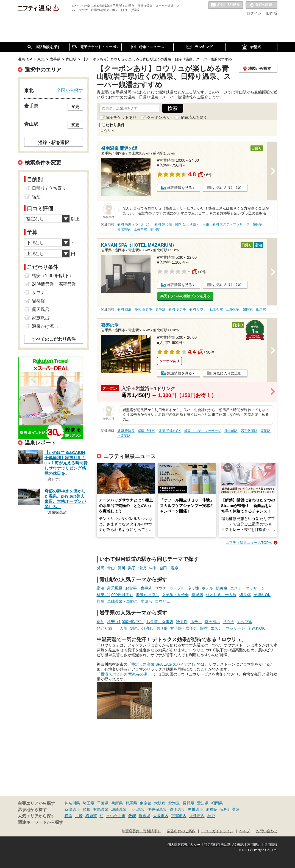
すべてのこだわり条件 (54, 339)
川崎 (79, 816)
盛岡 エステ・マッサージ (231, 224)
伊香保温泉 (157, 809)
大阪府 (160, 803)
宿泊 (101, 588)
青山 (111, 568)
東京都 (146, 803)
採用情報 (271, 845)
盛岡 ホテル (177, 309)
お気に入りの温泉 (226, 5)
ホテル (207, 588)
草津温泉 (72, 809)
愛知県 (203, 803)
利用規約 (254, 845)
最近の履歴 (261, 5)
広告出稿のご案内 (181, 831)
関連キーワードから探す (41, 822)
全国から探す (70, 90)
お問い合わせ (267, 831)
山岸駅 (261, 309)
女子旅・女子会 (175, 595)
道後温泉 (177, 809)
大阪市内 (161, 816)
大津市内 (197, 816)
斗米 (153, 568)
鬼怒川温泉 (230, 809)
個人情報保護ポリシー (184, 845)
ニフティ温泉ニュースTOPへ (249, 543)
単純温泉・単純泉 (123, 601)
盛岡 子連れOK (169, 431)
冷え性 (193, 588)
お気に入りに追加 (227, 188)
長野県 (188, 803)
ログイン (254, 13)
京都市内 (179, 816)
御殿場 (144, 816)
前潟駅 (155, 229)
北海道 (174, 803)
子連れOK (262, 595)
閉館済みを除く (194, 117)
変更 (75, 107)
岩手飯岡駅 (249, 431)
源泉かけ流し (147, 595)
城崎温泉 (119, 809)
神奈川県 (72, 803)
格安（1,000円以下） (115, 595)
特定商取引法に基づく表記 (224, 845)
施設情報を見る (179, 188)
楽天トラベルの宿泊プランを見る (185, 296)
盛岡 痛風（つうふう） (134, 224)
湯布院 (211, 809)
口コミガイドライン (217, 831)
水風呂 (146, 601)
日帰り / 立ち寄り (49, 188)
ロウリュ (163, 601)
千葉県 (103, 803)
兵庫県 (117, 803)
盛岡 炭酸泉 (126, 431)
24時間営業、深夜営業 (54, 284)
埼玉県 (88, 803)
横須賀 (91, 816)
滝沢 (142, 568)
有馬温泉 (101, 809)
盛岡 (101, 568)
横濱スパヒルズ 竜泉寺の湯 (124, 674)
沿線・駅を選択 (54, 142)
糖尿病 (197, 595)
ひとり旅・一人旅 (221, 595)
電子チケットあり (121, 117)
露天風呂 (115, 588)
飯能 (132, 816)
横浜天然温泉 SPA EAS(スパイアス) (162, 664)
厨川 (121, 568)
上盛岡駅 (140, 229)
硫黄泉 (222, 588)
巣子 (132, 568)
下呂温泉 (137, 809)
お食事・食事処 (139, 588)
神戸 (211, 816)
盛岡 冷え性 (163, 224)
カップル (177, 588)
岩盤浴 (38, 301)
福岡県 (217, 803)
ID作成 (272, 13)
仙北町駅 (124, 229)
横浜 (68, 816)
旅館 (101, 601)
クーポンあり (158, 117)
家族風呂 (41, 318)
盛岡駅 (258, 224)
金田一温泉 (169, 568)
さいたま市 (116, 816)
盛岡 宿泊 (124, 309)
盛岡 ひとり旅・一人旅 (192, 224)
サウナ (161, 588)
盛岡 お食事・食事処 (150, 309)
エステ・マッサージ (247, 588)
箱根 (87, 809)
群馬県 (131, 803)
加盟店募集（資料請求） (141, 831)
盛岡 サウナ (198, 309)
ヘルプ (245, 831)
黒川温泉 (195, 809)
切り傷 (245, 595)
